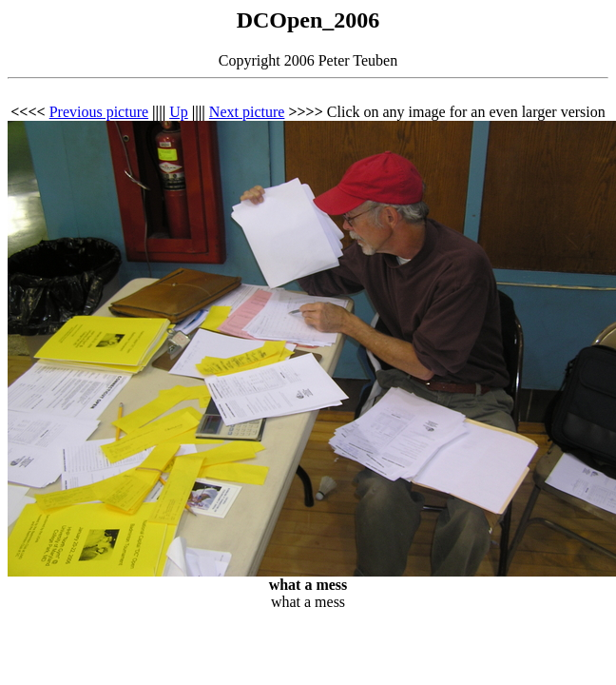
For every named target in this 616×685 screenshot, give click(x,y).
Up (179, 112)
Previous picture (99, 112)
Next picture (247, 112)
